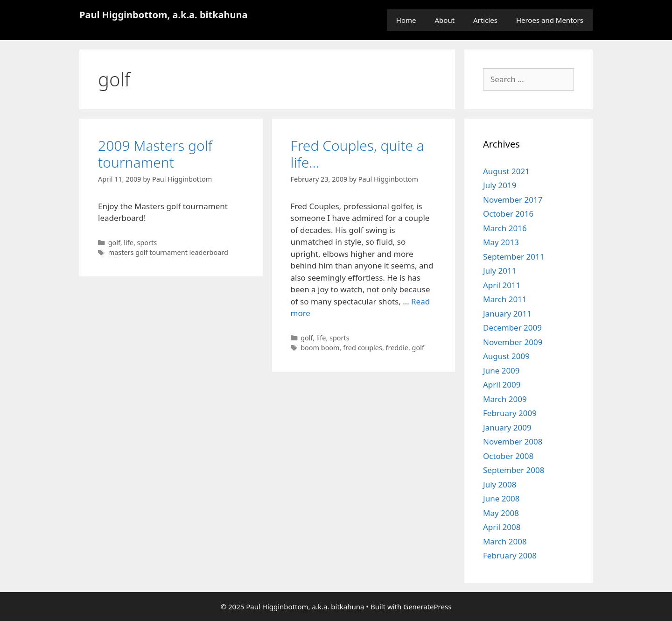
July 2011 (500, 271)
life (129, 243)
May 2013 (501, 242)
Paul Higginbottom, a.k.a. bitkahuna (164, 15)
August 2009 (506, 356)
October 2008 (508, 456)
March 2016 (505, 228)
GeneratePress (427, 607)
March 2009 (505, 399)
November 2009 (513, 342)
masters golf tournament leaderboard (168, 252)
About (445, 20)
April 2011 (502, 285)
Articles (485, 20)
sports (147, 243)
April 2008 (502, 527)
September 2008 (514, 470)
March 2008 (505, 541)
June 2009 (501, 370)
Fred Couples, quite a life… (357, 154)
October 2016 (508, 214)
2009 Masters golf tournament (155, 154)
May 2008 (501, 513)
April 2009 (502, 385)
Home (406, 20)
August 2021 (506, 171)
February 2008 (510, 555)
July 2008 (500, 484)
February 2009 (510, 413)
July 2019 (500, 185)
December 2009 (512, 328)
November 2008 (513, 441)
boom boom (320, 348)
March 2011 (505, 299)
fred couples (363, 348)
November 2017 (513, 200)
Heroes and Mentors (550, 20)
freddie (397, 348)
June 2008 (501, 498)
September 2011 (514, 257)
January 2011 (507, 314)
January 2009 (507, 427)
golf (114, 243)
